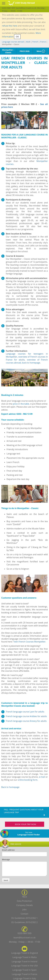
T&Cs (24, 897)
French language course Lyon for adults (25, 712)
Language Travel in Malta (25, 957)
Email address (8, 850)
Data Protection (24, 901)
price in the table (21, 404)
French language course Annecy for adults (26, 721)
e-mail (42, 777)
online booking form (28, 780)
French (35, 42)
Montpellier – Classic (8, 51)
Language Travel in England (25, 953)
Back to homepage (10, 787)
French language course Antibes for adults (26, 716)
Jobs (24, 909)
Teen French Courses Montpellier (29, 642)
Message (6, 859)
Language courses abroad (13, 42)
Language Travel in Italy (24, 978)
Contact (24, 914)
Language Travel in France (25, 974)
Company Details (24, 905)
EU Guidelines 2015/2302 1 (25, 918)
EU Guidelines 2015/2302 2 (25, 922)
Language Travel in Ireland (24, 961)
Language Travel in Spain (24, 970)
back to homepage (31, 363)
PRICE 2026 (24, 51)
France (43, 42)
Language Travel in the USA (24, 966)
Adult (28, 42)
